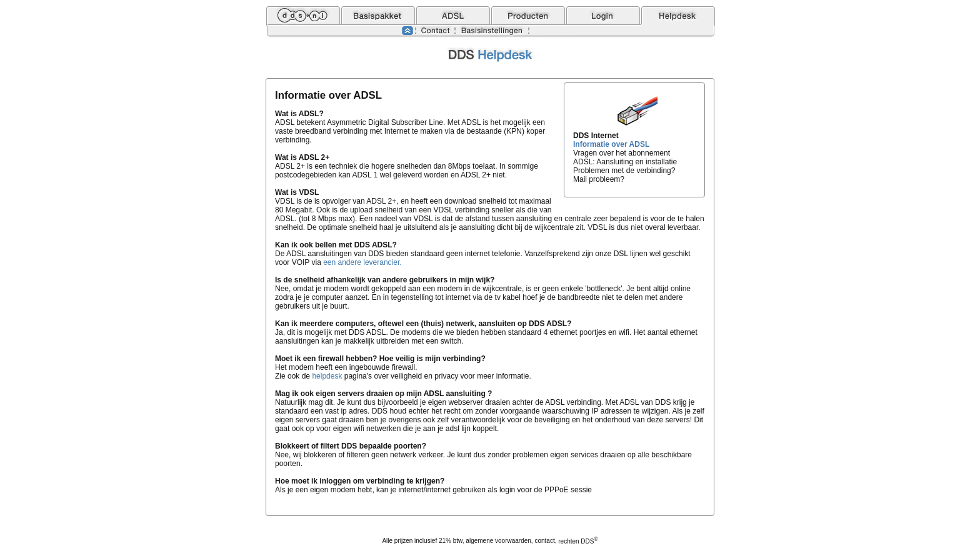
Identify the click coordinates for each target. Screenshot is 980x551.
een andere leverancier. (362, 262)
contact (544, 541)
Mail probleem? (599, 179)
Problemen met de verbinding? (624, 171)
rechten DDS (578, 541)
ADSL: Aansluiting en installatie (625, 162)
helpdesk (327, 376)
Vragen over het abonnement (622, 153)
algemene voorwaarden (498, 541)
